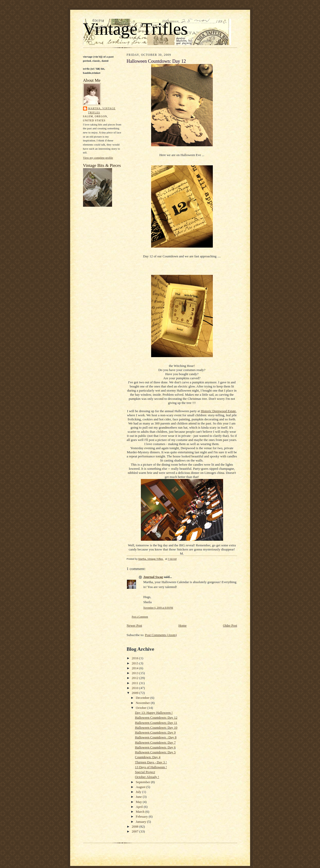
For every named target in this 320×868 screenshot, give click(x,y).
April (140, 807)
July (139, 792)
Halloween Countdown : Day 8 (156, 737)
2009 (136, 693)
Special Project (145, 772)
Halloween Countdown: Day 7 (155, 742)
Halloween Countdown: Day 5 (155, 752)
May (139, 802)
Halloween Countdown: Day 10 (156, 727)
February (142, 816)
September (143, 782)
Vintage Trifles (135, 29)
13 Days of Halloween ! (151, 767)
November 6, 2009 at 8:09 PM (158, 608)
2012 (136, 678)
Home (182, 625)
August (141, 787)
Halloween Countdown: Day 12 (156, 717)
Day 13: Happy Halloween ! (154, 713)
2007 (136, 831)
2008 (136, 826)
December (143, 698)
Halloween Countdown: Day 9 (155, 732)
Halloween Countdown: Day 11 (156, 723)
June (139, 797)
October (141, 708)
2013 (136, 673)
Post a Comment (140, 617)
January (141, 822)
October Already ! (147, 777)
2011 (136, 683)
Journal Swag (153, 577)
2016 (136, 658)
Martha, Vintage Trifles (102, 110)
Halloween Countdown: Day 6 (155, 747)
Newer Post (134, 625)
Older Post (230, 625)
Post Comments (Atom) (161, 635)
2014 (136, 668)
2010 (136, 688)
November (143, 703)
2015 (136, 663)
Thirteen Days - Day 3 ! (151, 762)
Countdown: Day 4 (148, 757)
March (140, 812)
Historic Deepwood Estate (218, 411)
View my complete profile (98, 158)
